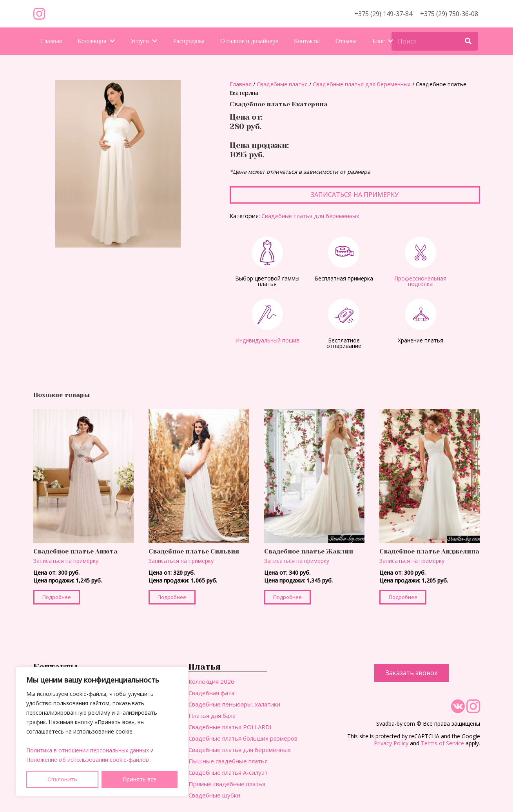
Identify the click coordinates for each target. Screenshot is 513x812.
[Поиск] (435, 41)
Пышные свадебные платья (228, 761)
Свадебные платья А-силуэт (228, 772)
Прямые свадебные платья (227, 784)
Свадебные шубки (214, 795)
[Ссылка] (39, 14)
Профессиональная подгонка (420, 281)
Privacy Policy (391, 743)
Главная (241, 84)
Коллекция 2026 (211, 681)
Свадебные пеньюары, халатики (234, 704)
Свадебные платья (282, 84)
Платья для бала (212, 716)
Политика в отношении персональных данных (88, 750)
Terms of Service (442, 743)
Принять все (140, 779)
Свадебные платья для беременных (362, 84)
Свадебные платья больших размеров (243, 738)
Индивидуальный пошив (267, 340)
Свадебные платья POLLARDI (230, 727)
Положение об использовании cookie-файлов (88, 760)
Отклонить (62, 779)
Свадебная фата (211, 693)
